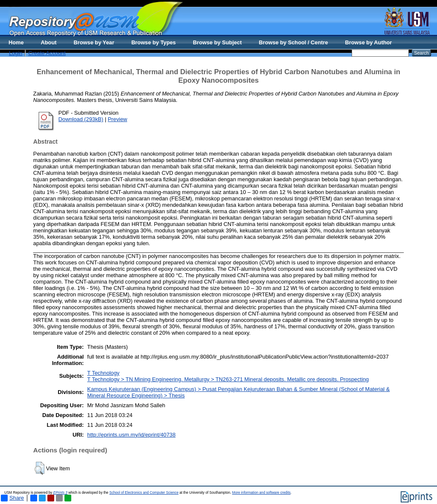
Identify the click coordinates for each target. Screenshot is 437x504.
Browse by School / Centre (293, 42)
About (49, 42)
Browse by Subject (217, 42)
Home (16, 42)
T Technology (103, 373)
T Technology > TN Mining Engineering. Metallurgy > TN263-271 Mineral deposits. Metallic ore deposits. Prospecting (228, 379)
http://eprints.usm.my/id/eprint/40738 (131, 435)
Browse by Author (369, 42)
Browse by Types (154, 42)
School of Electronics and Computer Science (144, 493)
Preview (118, 119)
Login (16, 53)
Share (12, 498)
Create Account (47, 53)
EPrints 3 (60, 493)
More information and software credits (261, 493)
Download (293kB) (81, 119)
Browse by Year (94, 42)
